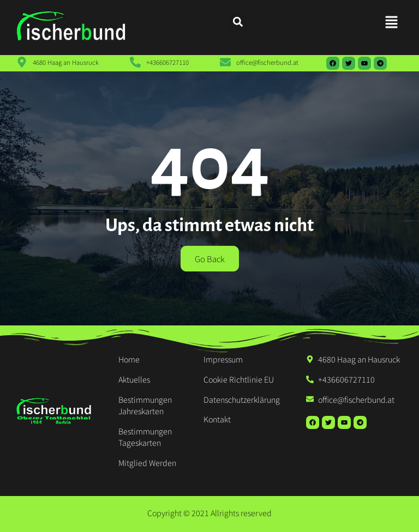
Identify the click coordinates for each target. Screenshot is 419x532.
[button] (392, 22)
